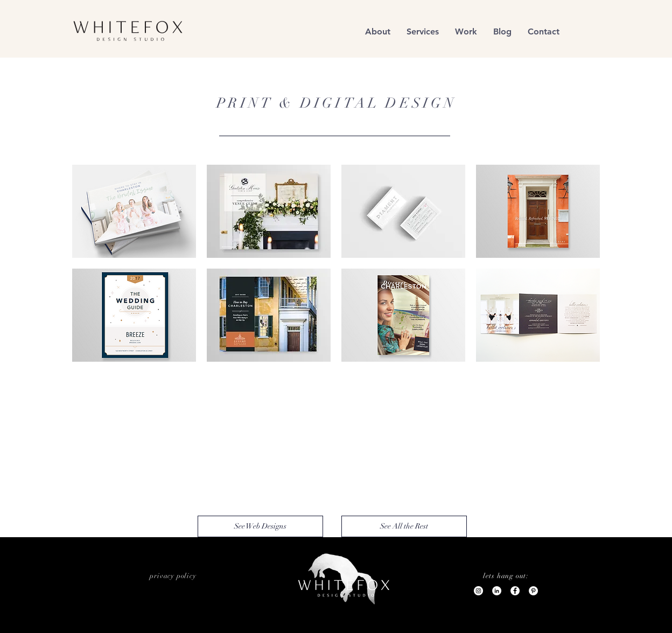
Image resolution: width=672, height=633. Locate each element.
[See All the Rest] (404, 526)
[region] (129, 31)
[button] (466, 31)
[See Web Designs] (260, 526)
